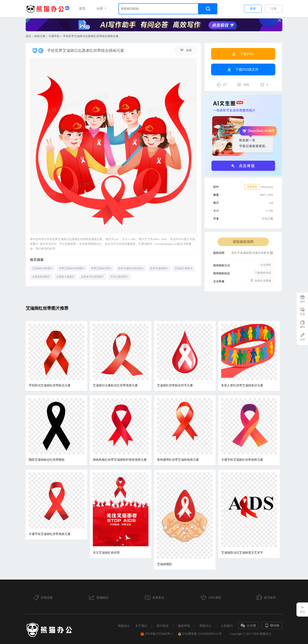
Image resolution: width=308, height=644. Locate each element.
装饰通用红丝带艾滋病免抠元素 (178, 460)
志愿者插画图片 (41, 277)
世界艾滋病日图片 (101, 268)
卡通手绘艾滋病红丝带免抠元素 (242, 460)
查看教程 (252, 187)
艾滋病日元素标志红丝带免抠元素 (115, 385)
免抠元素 (40, 36)
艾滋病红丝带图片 (42, 268)
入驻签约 (227, 626)
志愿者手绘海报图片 (92, 277)
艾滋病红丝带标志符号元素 (175, 385)
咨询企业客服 (260, 280)
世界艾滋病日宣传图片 (131, 268)
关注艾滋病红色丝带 (106, 553)
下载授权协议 (263, 273)
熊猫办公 (124, 626)
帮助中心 (205, 626)
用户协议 (163, 626)
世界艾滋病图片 (159, 268)
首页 (82, 9)
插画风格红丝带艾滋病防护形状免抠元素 (120, 460)
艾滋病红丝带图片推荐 (47, 308)
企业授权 (266, 265)
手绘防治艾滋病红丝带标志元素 (50, 385)
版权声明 (184, 626)
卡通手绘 (54, 36)
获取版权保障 (243, 242)
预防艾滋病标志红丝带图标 (47, 460)
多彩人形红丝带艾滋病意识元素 (242, 385)
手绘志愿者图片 (119, 277)
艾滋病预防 (164, 564)
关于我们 (141, 626)
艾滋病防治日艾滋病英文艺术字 (242, 553)
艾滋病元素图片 (184, 268)
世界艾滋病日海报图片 (72, 268)
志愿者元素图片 (65, 277)
